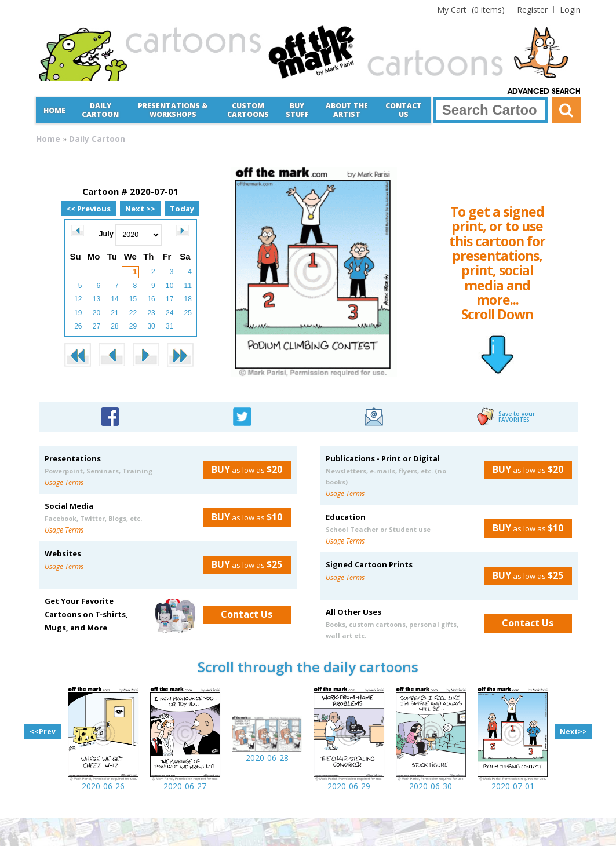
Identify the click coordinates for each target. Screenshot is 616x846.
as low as (243, 469)
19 (78, 313)
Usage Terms (64, 482)
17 (170, 299)
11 (188, 286)
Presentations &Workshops (173, 110)
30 (151, 326)
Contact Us (404, 110)
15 (133, 299)
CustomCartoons (248, 110)
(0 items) (471, 10)
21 (114, 313)
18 (188, 299)
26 (78, 326)
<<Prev (43, 732)
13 (96, 299)
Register (532, 10)
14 (114, 299)
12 (78, 299)
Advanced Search (544, 92)
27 (96, 326)
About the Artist (347, 110)
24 (170, 313)
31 (170, 326)
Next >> (140, 209)
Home (54, 110)
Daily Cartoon (100, 110)
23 (151, 313)
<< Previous (88, 209)
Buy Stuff (297, 110)
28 (114, 326)
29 (133, 326)
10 (170, 286)
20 (96, 313)
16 (151, 299)
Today (182, 209)
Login (570, 10)
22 (133, 313)
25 (188, 313)
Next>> (573, 732)
